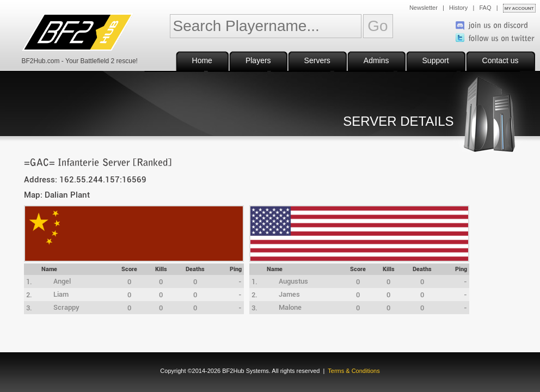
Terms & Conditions (354, 371)
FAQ (486, 8)
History (458, 8)
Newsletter (424, 8)
